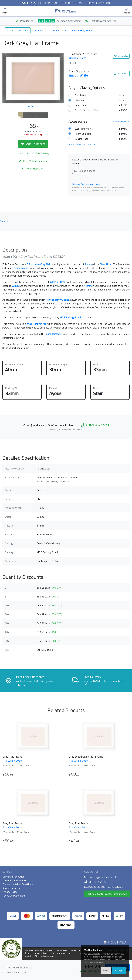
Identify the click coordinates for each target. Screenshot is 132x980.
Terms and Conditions (14, 896)
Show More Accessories (82, 144)
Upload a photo (85, 171)
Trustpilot (5, 221)
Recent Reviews (11, 888)
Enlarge (33, 106)
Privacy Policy (10, 892)
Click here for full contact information (107, 894)
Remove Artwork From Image (86, 184)
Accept (119, 970)
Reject (106, 970)
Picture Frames (53, 30)
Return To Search (18, 30)
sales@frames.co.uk (103, 877)
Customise (121, 56)
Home (38, 30)
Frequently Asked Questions (18, 884)
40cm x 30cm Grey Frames (80, 30)
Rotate (74, 63)
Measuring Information (15, 880)
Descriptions (120, 121)
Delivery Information (13, 877)
